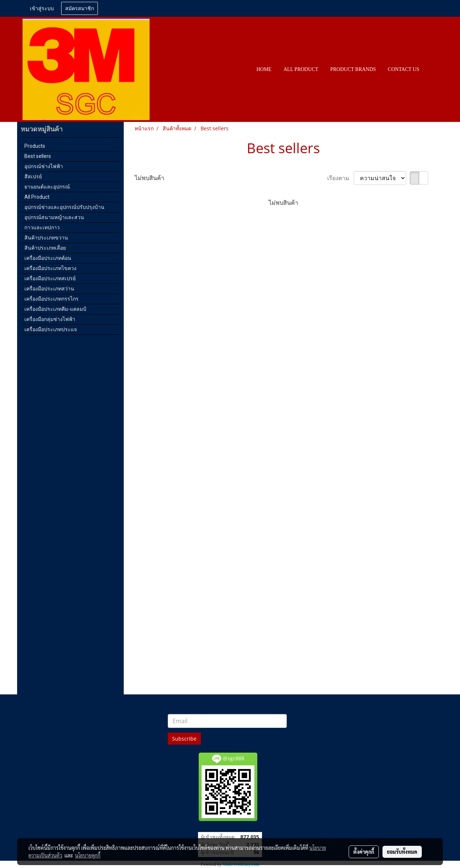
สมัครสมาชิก (80, 9)
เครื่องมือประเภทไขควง (50, 268)
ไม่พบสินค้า (149, 178)
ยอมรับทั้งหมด (402, 852)
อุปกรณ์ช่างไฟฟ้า (44, 166)
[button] (432, 70)
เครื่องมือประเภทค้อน (48, 258)
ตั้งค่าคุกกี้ (364, 852)
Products (35, 146)
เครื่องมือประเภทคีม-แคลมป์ (55, 309)
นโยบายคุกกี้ (88, 855)
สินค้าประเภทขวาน (46, 238)
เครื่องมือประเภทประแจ (51, 329)
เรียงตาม (340, 178)
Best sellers (38, 156)
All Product (37, 197)
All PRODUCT (301, 69)
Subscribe (184, 739)
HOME (264, 69)
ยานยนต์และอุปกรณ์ (47, 187)
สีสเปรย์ (33, 177)
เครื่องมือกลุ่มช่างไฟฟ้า (50, 319)
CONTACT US (404, 69)
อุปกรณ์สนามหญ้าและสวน (54, 217)
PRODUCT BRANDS (353, 69)
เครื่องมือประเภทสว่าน (49, 289)
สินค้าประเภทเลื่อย (45, 248)
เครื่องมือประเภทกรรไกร (51, 299)
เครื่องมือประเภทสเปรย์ (50, 278)
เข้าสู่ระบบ (42, 9)
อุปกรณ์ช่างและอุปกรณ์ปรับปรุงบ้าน (64, 207)
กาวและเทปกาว (42, 227)
